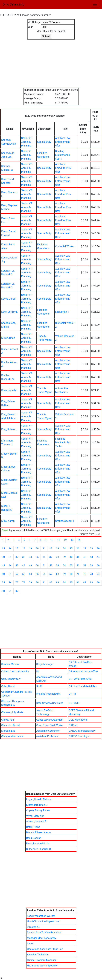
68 (58, 574)
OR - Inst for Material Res (83, 686)
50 (37, 566)
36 (44, 557)
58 (91, 566)
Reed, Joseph (34, 838)
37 (51, 557)
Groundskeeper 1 (65, 521)
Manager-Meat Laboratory (41, 938)
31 (10, 557)
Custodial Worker (65, 246)
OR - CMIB (74, 703)
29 (98, 549)
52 (51, 566)
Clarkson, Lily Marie (12, 712)
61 (10, 574)
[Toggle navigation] (95, 4)
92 (17, 591)
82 (51, 583)
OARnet (73, 725)
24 (64, 549)
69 (64, 574)
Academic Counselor (48, 731)
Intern (30, 944)
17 (17, 549)
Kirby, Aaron (8, 521)
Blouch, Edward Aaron (38, 832)
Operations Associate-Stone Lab (45, 949)
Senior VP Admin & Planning (27, 142)
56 (78, 566)
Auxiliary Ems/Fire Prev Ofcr (63, 168)
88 (91, 583)
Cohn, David (8, 686)
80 (37, 583)
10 (52, 540)
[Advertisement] (51, 62)
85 (71, 583)
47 (17, 566)
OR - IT (72, 694)
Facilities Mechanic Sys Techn (63, 443)
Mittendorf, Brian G (37, 805)
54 (64, 566)
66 (44, 574)
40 (71, 557)
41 (78, 557)
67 (51, 574)
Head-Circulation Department (43, 921)
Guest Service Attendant (50, 720)
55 (71, 566)
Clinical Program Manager (41, 960)
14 (79, 540)
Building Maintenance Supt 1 (62, 155)
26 (78, 549)
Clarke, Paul (8, 720)
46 (10, 566)
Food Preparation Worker (41, 916)
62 (17, 574)
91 (10, 591)
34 (30, 557)
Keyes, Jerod (8, 299)
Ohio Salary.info (13, 4)
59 (98, 566)
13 (72, 540)
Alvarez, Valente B (36, 821)
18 (24, 549)
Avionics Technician (38, 955)
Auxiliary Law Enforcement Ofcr (63, 142)
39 (64, 557)
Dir (38, 672)
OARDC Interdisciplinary (82, 731)
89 (98, 583)
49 (30, 566)
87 (85, 583)
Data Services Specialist (50, 703)
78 (24, 583)
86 (78, 583)
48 (24, 566)
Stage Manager (45, 664)
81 (44, 583)
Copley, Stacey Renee (38, 810)
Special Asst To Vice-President (44, 933)
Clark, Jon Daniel (11, 725)
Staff (39, 686)
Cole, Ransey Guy (11, 679)
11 (58, 540)
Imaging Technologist (48, 694)
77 (17, 583)
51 (44, 566)
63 (24, 574)
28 (91, 549)
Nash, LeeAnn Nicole (38, 844)
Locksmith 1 (62, 312)
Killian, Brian (8, 338)
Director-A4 (33, 927)
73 (91, 574)
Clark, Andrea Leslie (12, 736)
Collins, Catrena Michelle (15, 672)
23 (58, 549)
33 (24, 557)
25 (71, 549)
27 (85, 549)
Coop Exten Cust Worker (50, 725)
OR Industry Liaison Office (83, 672)
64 (30, 574)
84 (64, 583)
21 (44, 549)
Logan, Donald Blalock (39, 799)
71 (78, 574)
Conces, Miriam (10, 664)
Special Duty (44, 142)
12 (65, 540)
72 (85, 574)
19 (30, 549)
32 (17, 557)
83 (58, 583)
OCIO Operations (78, 720)
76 (10, 583)
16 (10, 549)
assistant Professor (47, 736)
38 (58, 557)
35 (37, 557)
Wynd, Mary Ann (35, 816)
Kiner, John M (9, 390)
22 (51, 549)
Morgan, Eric (8, 731)
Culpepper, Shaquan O (38, 849)
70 (71, 574)
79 (30, 583)
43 (91, 557)
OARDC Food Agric (79, 736)
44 (98, 557)
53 (58, 566)
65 (37, 574)
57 (85, 566)
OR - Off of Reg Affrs (80, 679)
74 (98, 574)
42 (85, 557)
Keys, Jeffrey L (9, 312)
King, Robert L (9, 429)
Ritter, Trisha (33, 827)
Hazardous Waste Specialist (43, 966)
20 (37, 549)
